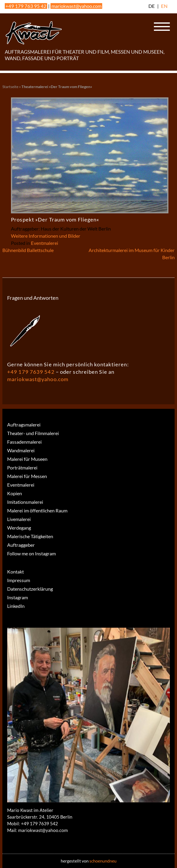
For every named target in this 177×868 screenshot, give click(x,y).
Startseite (10, 87)
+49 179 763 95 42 (26, 6)
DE (152, 6)
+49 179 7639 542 (31, 372)
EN (164, 6)
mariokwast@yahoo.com (76, 6)
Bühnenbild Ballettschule (28, 250)
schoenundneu (103, 861)
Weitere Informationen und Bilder (46, 236)
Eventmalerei (45, 243)
